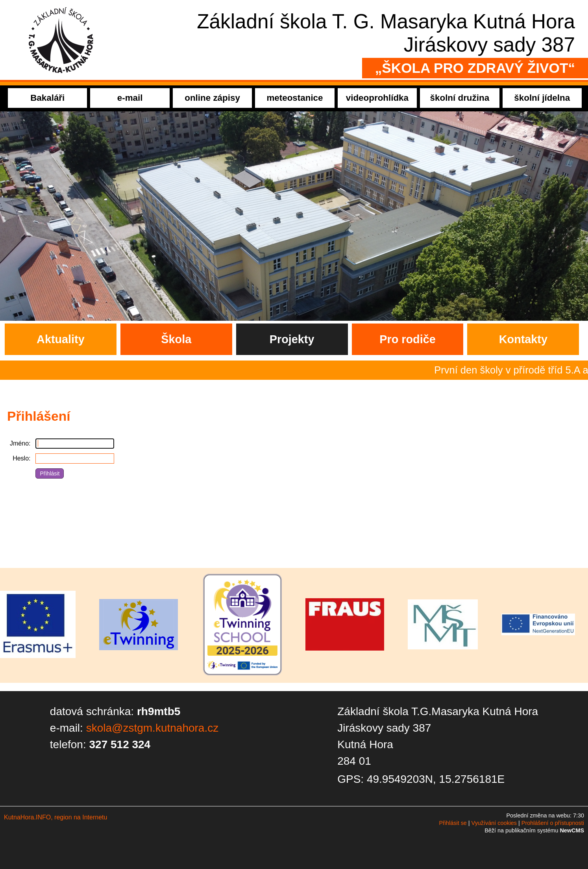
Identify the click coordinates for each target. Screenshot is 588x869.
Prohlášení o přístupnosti (553, 823)
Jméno (19, 443)
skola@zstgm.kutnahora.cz (153, 728)
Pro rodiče (407, 339)
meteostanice (295, 98)
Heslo (21, 458)
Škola (176, 339)
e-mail (130, 98)
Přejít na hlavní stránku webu (294, 40)
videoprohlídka (377, 98)
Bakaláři (47, 98)
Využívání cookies (494, 823)
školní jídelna (542, 98)
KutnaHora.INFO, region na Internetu (55, 817)
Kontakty (523, 339)
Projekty (292, 339)
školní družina (460, 98)
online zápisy (212, 98)
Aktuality (61, 339)
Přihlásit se (453, 823)
